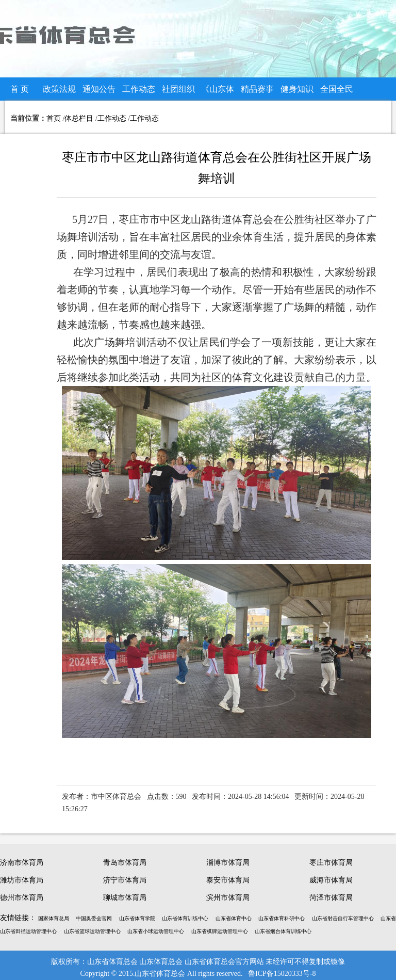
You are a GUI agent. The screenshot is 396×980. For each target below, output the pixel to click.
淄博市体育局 (228, 863)
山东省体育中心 (234, 918)
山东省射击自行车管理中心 (343, 918)
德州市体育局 (22, 898)
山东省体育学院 (137, 918)
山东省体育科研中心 (282, 918)
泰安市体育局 (228, 880)
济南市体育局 (22, 863)
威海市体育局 (331, 880)
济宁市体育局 (125, 880)
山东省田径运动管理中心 (28, 931)
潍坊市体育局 (22, 880)
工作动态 (139, 89)
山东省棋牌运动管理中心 (220, 931)
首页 (54, 118)
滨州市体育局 (228, 898)
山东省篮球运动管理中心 (92, 931)
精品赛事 (257, 89)
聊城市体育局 (125, 898)
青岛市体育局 (125, 863)
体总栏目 (79, 118)
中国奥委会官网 (94, 918)
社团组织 (178, 89)
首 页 (20, 89)
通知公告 (99, 89)
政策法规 (59, 89)
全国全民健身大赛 (337, 93)
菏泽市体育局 (331, 898)
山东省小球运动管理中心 (156, 931)
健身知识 (297, 89)
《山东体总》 (218, 93)
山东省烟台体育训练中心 (283, 931)
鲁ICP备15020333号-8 (282, 974)
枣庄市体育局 (331, 863)
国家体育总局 (54, 918)
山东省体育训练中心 (185, 918)
